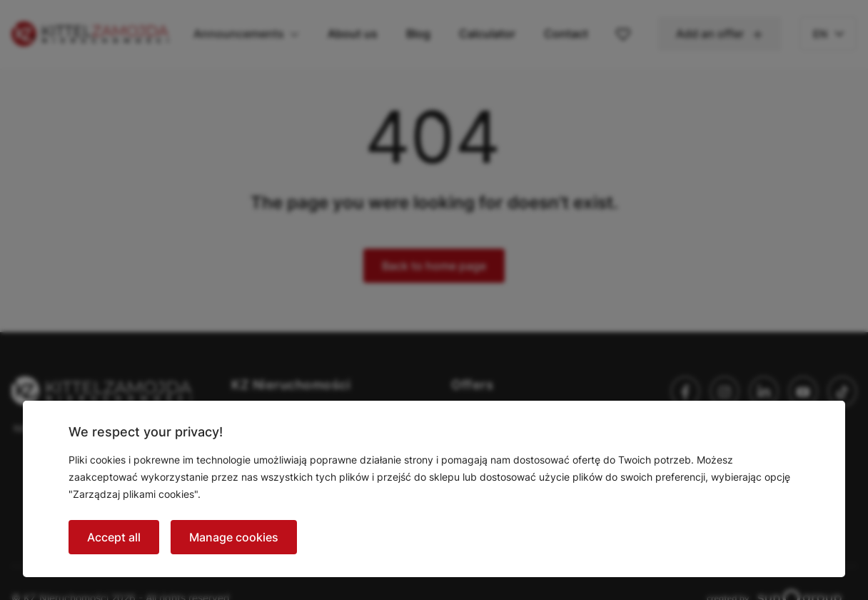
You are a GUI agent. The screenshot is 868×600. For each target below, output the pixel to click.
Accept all (114, 537)
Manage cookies (234, 537)
